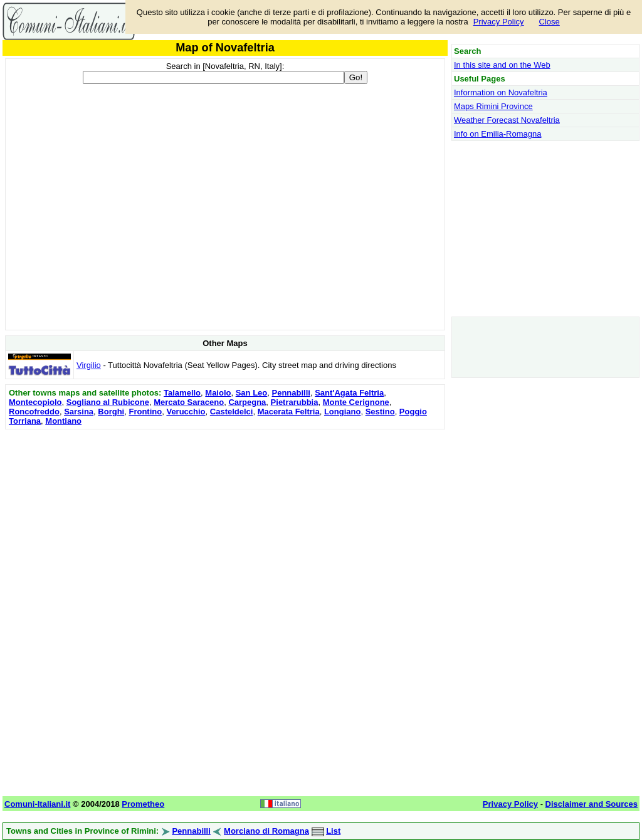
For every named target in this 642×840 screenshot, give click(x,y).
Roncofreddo (34, 412)
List (333, 831)
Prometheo (143, 804)
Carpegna (247, 402)
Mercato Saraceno (189, 402)
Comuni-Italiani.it (37, 804)
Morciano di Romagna (266, 831)
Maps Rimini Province (493, 106)
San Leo (252, 393)
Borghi (111, 412)
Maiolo (218, 393)
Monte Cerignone (356, 402)
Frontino (145, 412)
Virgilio (89, 365)
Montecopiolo (35, 402)
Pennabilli (291, 393)
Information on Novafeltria (501, 92)
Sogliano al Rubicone (108, 402)
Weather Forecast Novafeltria (507, 120)
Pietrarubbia (295, 402)
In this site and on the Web (502, 65)
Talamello (182, 393)
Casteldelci (232, 412)
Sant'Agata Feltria (349, 393)
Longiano (343, 412)
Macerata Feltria (289, 412)
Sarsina (79, 412)
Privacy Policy (499, 22)
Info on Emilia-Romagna (497, 134)
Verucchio (186, 412)
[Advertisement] (225, 520)
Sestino (380, 412)
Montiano (63, 421)
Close (550, 22)
